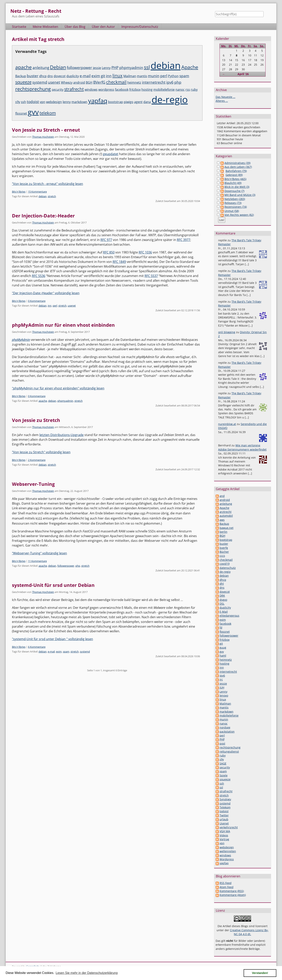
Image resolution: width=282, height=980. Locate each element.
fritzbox (135, 90)
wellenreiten (228, 851)
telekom (48, 113)
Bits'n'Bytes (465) (235, 179)
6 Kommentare (37, 646)
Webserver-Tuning (33, 484)
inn (109, 76)
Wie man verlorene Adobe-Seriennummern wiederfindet (242, 447)
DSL (222, 604)
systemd (40, 82)
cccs (222, 556)
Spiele (224, 775)
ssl (147, 67)
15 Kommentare (37, 192)
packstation (227, 732)
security (58, 90)
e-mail (85, 76)
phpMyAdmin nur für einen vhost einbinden (63, 325)
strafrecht (74, 89)
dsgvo (223, 600)
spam (184, 76)
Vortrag (224, 839)
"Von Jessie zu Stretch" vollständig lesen (41, 452)
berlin (223, 532)
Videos (224, 835)
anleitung (41, 68)
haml (223, 656)
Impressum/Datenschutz (140, 27)
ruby (194, 90)
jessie (97, 68)
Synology (225, 799)
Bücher (224, 552)
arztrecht (226, 512)
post (222, 743)
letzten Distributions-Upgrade (61, 435)
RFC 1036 (145, 252)
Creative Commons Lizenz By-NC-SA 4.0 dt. (249, 932)
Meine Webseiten (45, 27)
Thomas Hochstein (43, 137)
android (79, 82)
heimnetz (134, 82)
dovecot (60, 76)
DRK (222, 596)
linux (117, 76)
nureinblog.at (227, 424)
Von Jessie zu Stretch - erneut (46, 130)
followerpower (79, 68)
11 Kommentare (37, 560)
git (103, 76)
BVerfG (99, 82)
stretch (52, 196)
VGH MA (225, 831)
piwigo (129, 102)
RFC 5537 (151, 276)
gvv (33, 112)
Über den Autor (103, 27)
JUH (222, 687)
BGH (89, 82)
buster (33, 76)
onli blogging (227, 332)
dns (50, 76)
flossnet (21, 113)
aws (222, 520)
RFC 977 (106, 240)
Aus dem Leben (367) (238, 167)
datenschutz (228, 568)
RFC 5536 (39, 276)
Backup (21, 76)
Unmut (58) (232, 211)
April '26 (243, 74)
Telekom (225, 807)
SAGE (223, 763)
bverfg (224, 548)
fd (221, 628)
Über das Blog (75, 27)
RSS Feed (226, 883)
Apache (190, 67)
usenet (54, 82)
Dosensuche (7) (234, 191)
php (178, 82)
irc (221, 679)
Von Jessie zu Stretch (36, 420)
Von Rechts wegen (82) (239, 215)
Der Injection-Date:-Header (43, 216)
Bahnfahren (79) (236, 171)
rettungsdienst (229, 752)
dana (147, 102)
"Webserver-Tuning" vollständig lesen (39, 553)
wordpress (106, 90)
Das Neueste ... (226, 97)
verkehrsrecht (229, 827)
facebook (122, 90)
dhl (222, 584)
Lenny (106, 68)
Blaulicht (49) (233, 183)
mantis (142, 76)
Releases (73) (233, 203)
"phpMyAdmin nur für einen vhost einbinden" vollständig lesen (58, 388)
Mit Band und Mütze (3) (240, 195)
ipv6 (170, 82)
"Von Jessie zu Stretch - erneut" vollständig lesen (47, 184)
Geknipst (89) (234, 175)
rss (188, 90)
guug (223, 647)
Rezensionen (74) (236, 207)
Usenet (224, 823)
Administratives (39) (237, 163)
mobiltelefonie (164, 90)
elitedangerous (229, 616)
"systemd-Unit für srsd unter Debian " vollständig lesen (52, 638)
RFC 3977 (183, 240)
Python (173, 76)
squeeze (23, 82)
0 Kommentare (37, 301)
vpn (42, 102)
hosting (147, 90)
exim (96, 76)
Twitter (224, 815)
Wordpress (227, 859)
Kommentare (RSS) (232, 891)
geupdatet (111, 154)
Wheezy (67, 82)
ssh (23, 102)
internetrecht (154, 82)
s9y (18, 102)
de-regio (170, 99)
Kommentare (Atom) (233, 895)
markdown (79, 102)
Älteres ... (222, 101)
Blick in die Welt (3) (237, 187)
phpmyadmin (131, 68)
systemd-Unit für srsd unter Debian (53, 584)
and (222, 496)
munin (154, 76)
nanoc (180, 90)
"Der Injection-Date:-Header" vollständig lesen (46, 293)
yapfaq (98, 101)
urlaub (224, 819)
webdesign (54, 102)
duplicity (73, 76)
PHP (115, 68)
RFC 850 (109, 252)
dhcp (43, 76)
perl (164, 76)
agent (138, 102)
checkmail (116, 82)
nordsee (225, 727)
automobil (226, 516)
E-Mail (224, 612)
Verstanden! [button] (260, 973)
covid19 (225, 564)
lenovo (224, 695)
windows (91, 90)
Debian (58, 67)
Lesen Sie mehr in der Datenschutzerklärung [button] (87, 973)
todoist (33, 102)
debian (166, 65)
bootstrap (116, 102)
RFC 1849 (119, 262)
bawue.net (226, 528)
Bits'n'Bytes (19, 192)
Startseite (19, 27)
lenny (67, 102)
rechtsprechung (33, 89)
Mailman (130, 76)
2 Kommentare (37, 460)
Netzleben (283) (235, 199)
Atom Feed (226, 887)
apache (23, 67)
